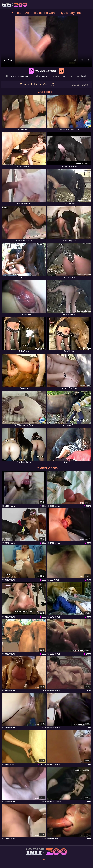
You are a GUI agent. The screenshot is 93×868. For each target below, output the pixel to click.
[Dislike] (62, 71)
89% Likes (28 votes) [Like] (42, 71)
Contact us (47, 860)
